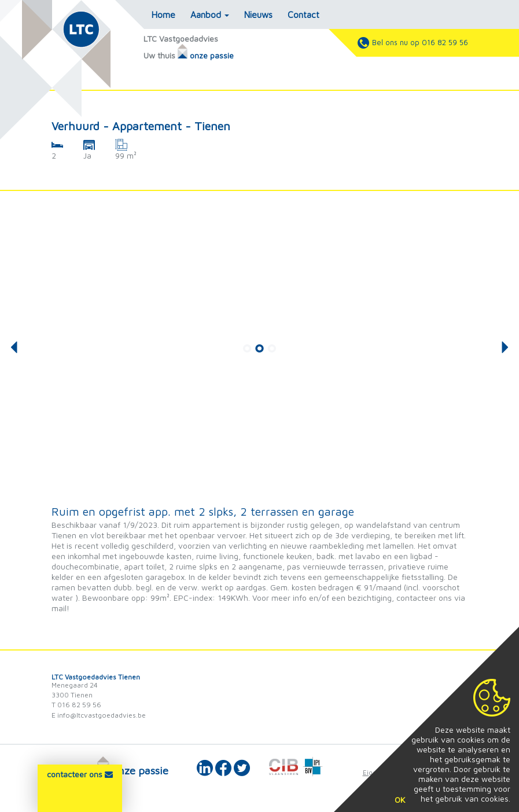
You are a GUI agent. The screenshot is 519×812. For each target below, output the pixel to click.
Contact (303, 14)
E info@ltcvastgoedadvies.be (99, 715)
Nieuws (258, 14)
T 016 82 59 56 (76, 705)
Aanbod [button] (210, 14)
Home (163, 14)
